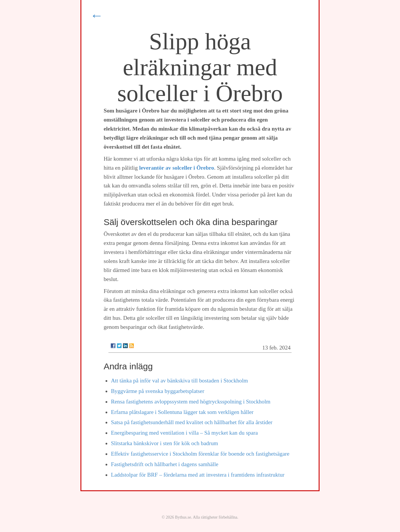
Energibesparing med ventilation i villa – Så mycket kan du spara (184, 433)
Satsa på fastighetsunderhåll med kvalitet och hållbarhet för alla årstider (192, 422)
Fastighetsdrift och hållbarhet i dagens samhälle (164, 464)
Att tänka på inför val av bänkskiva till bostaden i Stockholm (179, 381)
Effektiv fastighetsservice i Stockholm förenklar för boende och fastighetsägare (200, 454)
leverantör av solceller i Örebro (177, 168)
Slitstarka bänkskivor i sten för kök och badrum (164, 443)
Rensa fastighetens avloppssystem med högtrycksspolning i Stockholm (191, 402)
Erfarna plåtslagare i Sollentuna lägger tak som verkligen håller (182, 412)
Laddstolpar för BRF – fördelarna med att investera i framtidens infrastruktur (198, 475)
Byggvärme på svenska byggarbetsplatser (157, 391)
